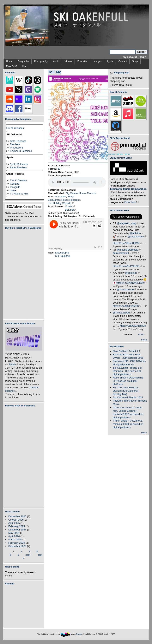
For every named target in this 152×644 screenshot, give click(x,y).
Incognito (15, 187)
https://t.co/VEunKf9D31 (128, 243)
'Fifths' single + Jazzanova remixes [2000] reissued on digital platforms (128, 424)
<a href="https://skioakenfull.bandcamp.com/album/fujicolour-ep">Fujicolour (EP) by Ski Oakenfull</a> (23, 274)
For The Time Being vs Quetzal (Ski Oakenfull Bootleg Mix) (126, 391)
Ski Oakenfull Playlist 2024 (128, 397)
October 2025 (16, 520)
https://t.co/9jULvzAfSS (127, 306)
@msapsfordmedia (129, 250)
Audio (56, 61)
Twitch (13, 364)
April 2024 (14, 536)
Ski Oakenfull (63, 256)
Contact (123, 61)
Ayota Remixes (18, 167)
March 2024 (15, 539)
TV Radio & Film (19, 194)
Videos (68, 61)
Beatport (71, 210)
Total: (122, 85)
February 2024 (17, 543)
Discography (41, 61)
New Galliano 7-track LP (127, 351)
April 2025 (14, 523)
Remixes (15, 144)
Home (9, 61)
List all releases (15, 128)
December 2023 (17, 546)
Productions (17, 148)
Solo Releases (18, 141)
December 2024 (17, 530)
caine (13, 190)
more (144, 340)
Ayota (110, 61)
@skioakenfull (137, 237)
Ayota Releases (19, 164)
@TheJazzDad (127, 289)
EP (60, 169)
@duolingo (132, 273)
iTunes (70, 206)
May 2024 (14, 533)
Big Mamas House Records (81, 193)
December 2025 (17, 516)
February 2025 (17, 526)
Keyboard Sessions (21, 151)
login (143, 57)
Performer (61, 197)
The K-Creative (18, 180)
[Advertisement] (25, 606)
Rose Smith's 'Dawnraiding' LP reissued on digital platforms (128, 381)
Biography (23, 61)
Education (83, 61)
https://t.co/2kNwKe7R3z (131, 283)
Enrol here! (132, 202)
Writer (71, 197)
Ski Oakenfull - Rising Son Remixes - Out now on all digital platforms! (128, 371)
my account (130, 57)
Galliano (15, 184)
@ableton (136, 233)
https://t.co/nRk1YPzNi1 (127, 266)
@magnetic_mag (128, 223)
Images (97, 61)
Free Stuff (11, 66)
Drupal (80, 634)
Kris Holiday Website (61, 203)
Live (24, 66)
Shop (135, 61)
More (144, 433)
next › (29, 555)
